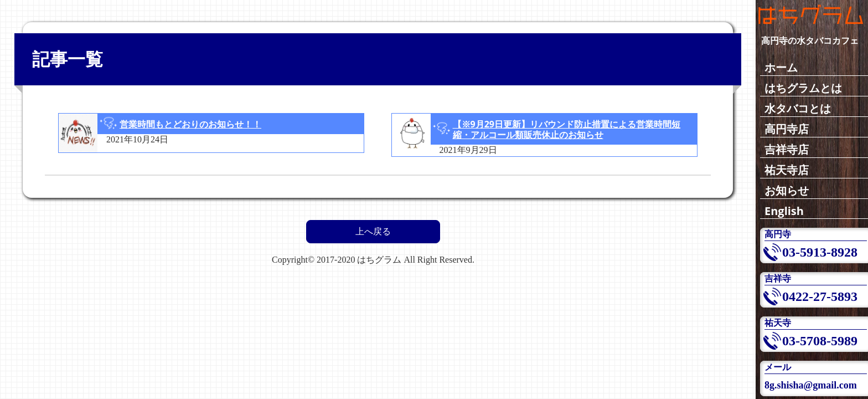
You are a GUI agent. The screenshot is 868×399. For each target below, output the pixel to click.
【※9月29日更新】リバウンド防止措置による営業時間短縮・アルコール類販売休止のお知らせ (567, 129)
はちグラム (379, 260)
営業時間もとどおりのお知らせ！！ (190, 124)
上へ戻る (373, 231)
